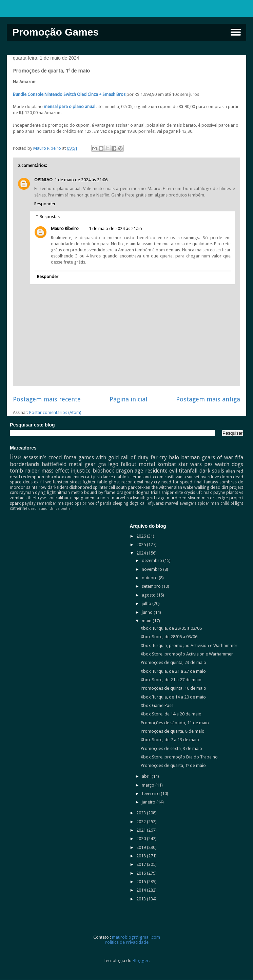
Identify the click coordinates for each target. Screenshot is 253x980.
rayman (27, 492)
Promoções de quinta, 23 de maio (173, 662)
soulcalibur (58, 498)
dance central (61, 508)
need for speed (177, 482)
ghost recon (120, 482)
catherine (18, 508)
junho (148, 612)
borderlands (25, 464)
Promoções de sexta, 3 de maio (171, 748)
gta (102, 464)
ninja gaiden (82, 498)
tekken (144, 487)
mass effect (55, 471)
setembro (152, 586)
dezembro (152, 560)
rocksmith (136, 498)
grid (151, 498)
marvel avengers (181, 503)
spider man (208, 503)
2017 (142, 864)
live (15, 457)
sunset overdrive (203, 477)
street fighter (83, 482)
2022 (142, 822)
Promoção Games (55, 32)
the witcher (162, 487)
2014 (142, 890)
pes (208, 464)
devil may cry (147, 482)
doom (226, 477)
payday (29, 503)
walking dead (207, 487)
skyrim (194, 498)
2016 (142, 873)
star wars (190, 464)
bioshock (103, 471)
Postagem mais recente (47, 399)
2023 (142, 813)
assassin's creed (43, 457)
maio (147, 621)
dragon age (129, 471)
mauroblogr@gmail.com (136, 937)
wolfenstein (57, 482)
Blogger (141, 961)
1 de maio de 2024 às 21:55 (115, 228)
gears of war (218, 457)
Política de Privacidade (127, 942)
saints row (36, 487)
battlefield (54, 464)
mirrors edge (215, 498)
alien (230, 471)
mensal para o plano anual (70, 107)
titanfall (188, 471)
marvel (119, 498)
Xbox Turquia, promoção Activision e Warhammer (189, 645)
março (149, 785)
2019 (142, 847)
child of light (232, 503)
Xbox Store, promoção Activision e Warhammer (187, 654)
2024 (142, 553)
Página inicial (128, 399)
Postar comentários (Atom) (55, 412)
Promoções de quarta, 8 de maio (173, 731)
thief (32, 498)
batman (190, 457)
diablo (120, 477)
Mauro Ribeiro (65, 228)
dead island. (38, 508)
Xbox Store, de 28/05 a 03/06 (169, 637)
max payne (214, 492)
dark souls (212, 471)
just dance (103, 477)
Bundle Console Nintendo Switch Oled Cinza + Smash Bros (69, 94)
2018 (142, 856)
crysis (190, 492)
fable (102, 482)
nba (49, 477)
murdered (177, 498)
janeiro (149, 802)
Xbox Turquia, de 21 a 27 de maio (173, 671)
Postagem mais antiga (208, 399)
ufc (199, 492)
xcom (158, 477)
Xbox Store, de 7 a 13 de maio (170, 740)
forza (70, 457)
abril (147, 776)
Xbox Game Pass (157, 705)
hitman (63, 492)
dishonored (81, 487)
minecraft (83, 477)
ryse (42, 498)
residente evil (161, 471)
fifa (239, 457)
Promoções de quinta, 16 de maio (173, 688)
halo (174, 457)
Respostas (50, 217)
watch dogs (229, 464)
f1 (42, 482)
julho (147, 603)
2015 (142, 882)
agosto (149, 595)
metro (77, 492)
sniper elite (172, 492)
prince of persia (97, 503)
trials (156, 492)
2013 (142, 899)
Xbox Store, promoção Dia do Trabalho (179, 757)
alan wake (184, 487)
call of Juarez (152, 503)
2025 (142, 545)
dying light (45, 492)
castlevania (175, 477)
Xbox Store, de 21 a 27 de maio (171, 680)
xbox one (63, 477)
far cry (159, 457)
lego (113, 464)
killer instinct (139, 477)
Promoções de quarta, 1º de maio (173, 765)
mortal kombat (157, 464)
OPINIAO (43, 180)
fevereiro (151, 794)
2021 (142, 830)
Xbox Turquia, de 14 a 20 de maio (173, 697)
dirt (225, 487)
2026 (142, 536)
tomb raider (25, 471)
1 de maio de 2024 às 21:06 (81, 180)
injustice (81, 471)
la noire (103, 498)
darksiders (58, 487)
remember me (50, 503)
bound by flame (100, 492)
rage (161, 498)
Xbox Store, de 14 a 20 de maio (171, 714)
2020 (142, 839)
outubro (150, 578)
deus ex (31, 482)
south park (126, 487)
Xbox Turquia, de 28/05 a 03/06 (171, 628)
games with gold (99, 457)
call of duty (135, 457)
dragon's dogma (133, 492)
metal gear (82, 464)
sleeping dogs (126, 503)
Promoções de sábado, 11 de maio (175, 723)
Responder (45, 204)
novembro (152, 569)
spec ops (73, 503)
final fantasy (206, 482)
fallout (129, 464)
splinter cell (104, 487)
